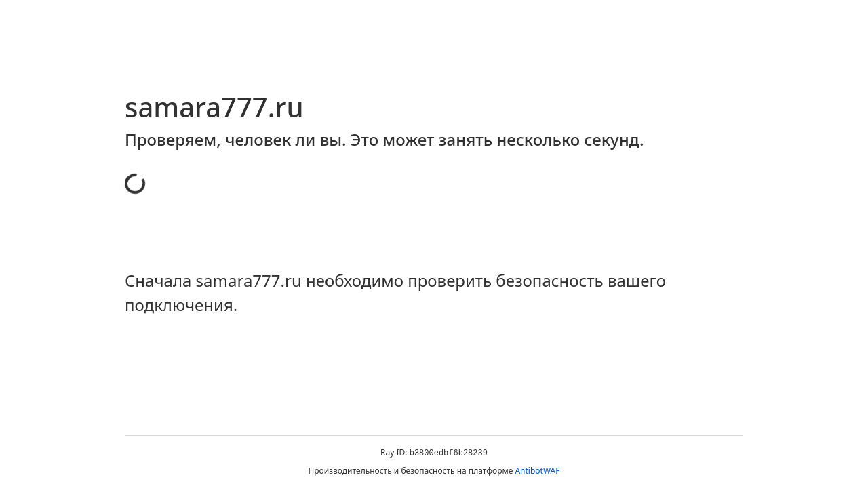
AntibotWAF (537, 471)
